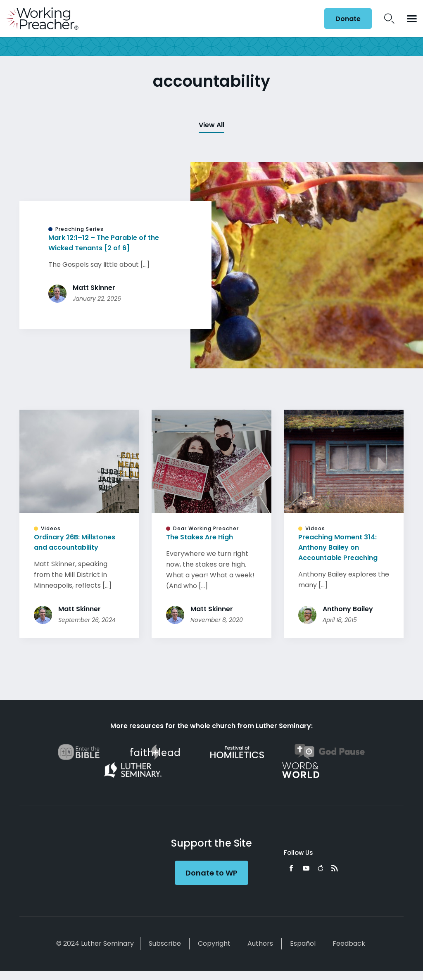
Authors (260, 943)
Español (303, 943)
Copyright (214, 943)
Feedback (349, 943)
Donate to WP (211, 873)
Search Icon (389, 19)
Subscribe (165, 943)
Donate (348, 19)
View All (211, 125)
